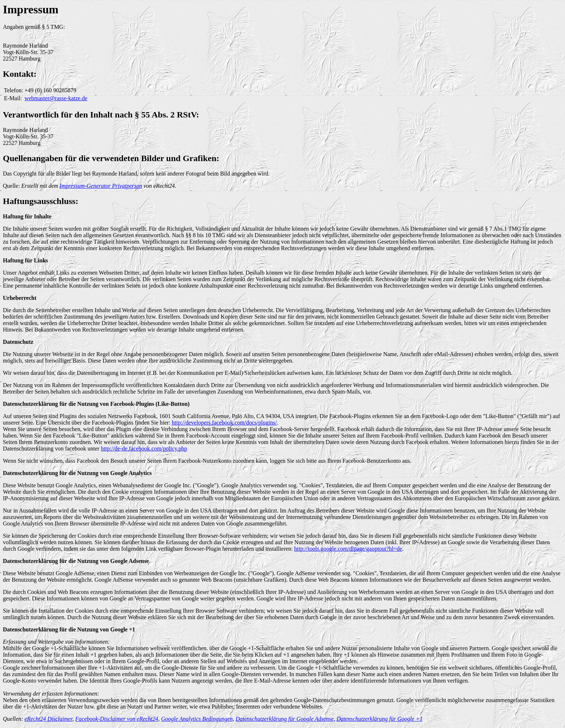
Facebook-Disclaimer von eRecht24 (117, 719)
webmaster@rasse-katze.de (56, 98)
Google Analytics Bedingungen (197, 719)
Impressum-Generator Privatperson (101, 186)
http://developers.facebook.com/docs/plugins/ (224, 423)
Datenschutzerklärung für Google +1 (380, 719)
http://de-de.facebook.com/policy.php (144, 449)
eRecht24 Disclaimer (48, 719)
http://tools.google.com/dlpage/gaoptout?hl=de (348, 549)
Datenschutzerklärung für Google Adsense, (285, 719)
